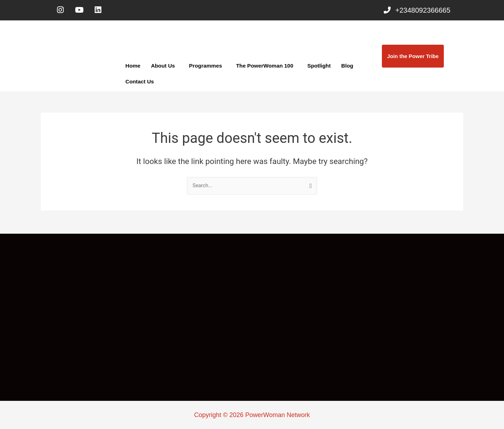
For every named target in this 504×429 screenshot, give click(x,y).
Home (133, 67)
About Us (162, 67)
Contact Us (139, 83)
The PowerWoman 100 (262, 67)
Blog (344, 67)
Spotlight (316, 67)
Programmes (204, 67)
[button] (164, 67)
